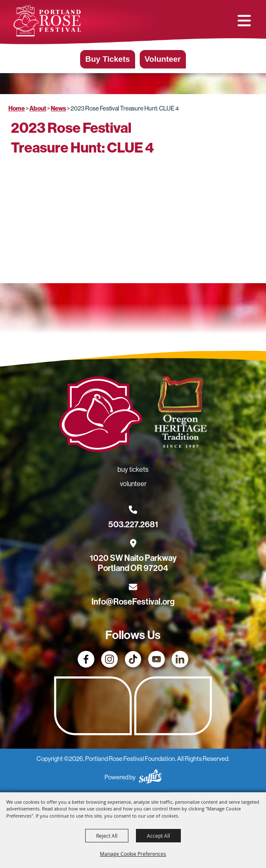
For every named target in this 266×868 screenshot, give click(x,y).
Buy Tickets (107, 59)
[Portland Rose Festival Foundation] (47, 21)
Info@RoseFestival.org (133, 602)
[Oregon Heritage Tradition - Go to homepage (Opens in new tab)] (180, 414)
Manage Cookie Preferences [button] (133, 854)
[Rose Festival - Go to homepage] (101, 416)
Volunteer (163, 59)
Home (17, 108)
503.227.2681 (133, 524)
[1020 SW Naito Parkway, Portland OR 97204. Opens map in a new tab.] (133, 558)
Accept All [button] (158, 836)
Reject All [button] (107, 836)
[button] (244, 21)
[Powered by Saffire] (150, 777)
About (38, 108)
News (58, 108)
